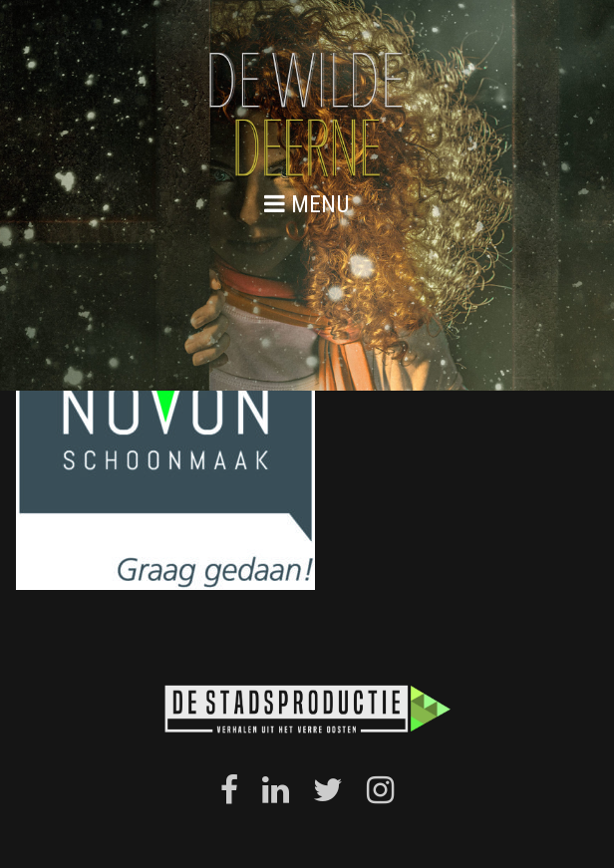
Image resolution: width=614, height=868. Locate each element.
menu (307, 204)
